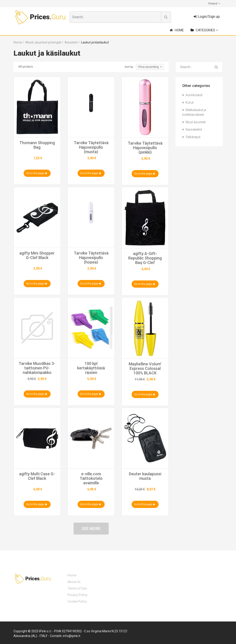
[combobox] (115, 17)
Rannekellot (192, 130)
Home (177, 30)
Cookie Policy (77, 601)
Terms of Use (77, 588)
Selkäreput (191, 137)
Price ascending (149, 67)
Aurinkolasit (192, 95)
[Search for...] (193, 67)
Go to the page (37, 173)
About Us (74, 582)
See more (91, 529)
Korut (188, 102)
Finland (213, 4)
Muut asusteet (194, 122)
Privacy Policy (78, 595)
